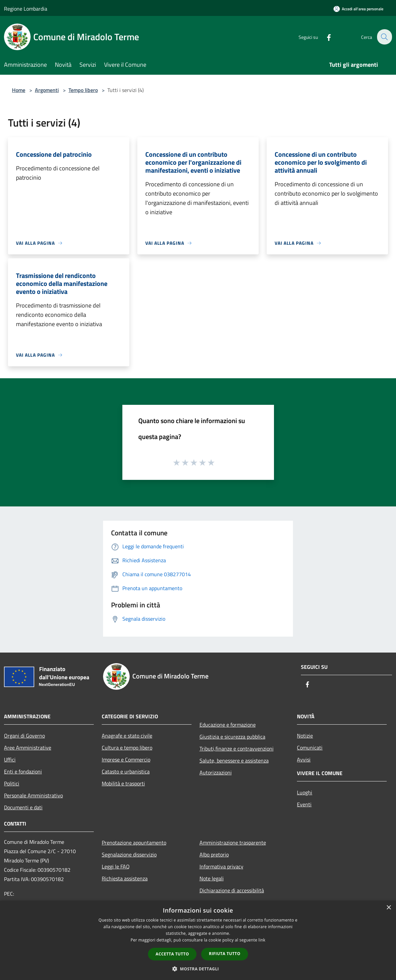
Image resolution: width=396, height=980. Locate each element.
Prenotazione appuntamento (134, 843)
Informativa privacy (221, 866)
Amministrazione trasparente (233, 843)
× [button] (389, 908)
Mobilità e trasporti (123, 783)
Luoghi (305, 792)
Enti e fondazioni (23, 771)
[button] (198, 969)
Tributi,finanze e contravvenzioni (237, 749)
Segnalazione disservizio (129, 854)
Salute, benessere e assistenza (234, 760)
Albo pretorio (214, 854)
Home (19, 90)
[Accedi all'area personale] (358, 9)
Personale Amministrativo (33, 795)
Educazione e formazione (228, 725)
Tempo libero (83, 90)
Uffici (10, 759)
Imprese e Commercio (126, 759)
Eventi (304, 804)
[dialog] (198, 940)
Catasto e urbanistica (126, 771)
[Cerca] (384, 37)
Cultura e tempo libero (127, 748)
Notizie (305, 736)
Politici (12, 783)
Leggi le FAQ (116, 866)
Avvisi (304, 759)
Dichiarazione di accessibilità (232, 890)
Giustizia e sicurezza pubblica (232, 737)
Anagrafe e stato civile (127, 736)
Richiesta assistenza (125, 878)
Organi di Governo (24, 736)
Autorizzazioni (216, 772)
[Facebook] (325, 37)
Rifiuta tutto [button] (225, 954)
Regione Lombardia (26, 9)
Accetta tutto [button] (172, 954)
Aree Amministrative (28, 748)
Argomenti (47, 90)
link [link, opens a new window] (262, 940)
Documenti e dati (23, 807)
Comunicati (310, 748)
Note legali (212, 878)
